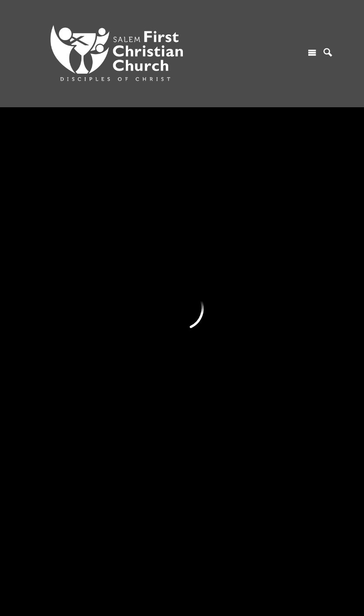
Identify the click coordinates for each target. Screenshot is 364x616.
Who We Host (52, 382)
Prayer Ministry (129, 270)
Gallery (193, 255)
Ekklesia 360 (182, 600)
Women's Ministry (133, 240)
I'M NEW (45, 195)
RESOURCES (202, 195)
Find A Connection (58, 225)
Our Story (46, 352)
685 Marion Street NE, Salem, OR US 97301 (96, 571)
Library (193, 270)
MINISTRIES (126, 195)
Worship (44, 210)
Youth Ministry (128, 225)
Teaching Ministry (132, 300)
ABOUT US (49, 337)
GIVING (269, 195)
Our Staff (45, 397)
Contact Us (49, 240)
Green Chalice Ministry (139, 315)
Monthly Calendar (208, 225)
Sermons (195, 210)
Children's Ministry (133, 210)
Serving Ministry (130, 255)
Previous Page (74, 129)
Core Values (50, 367)
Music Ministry (128, 285)
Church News (201, 240)
